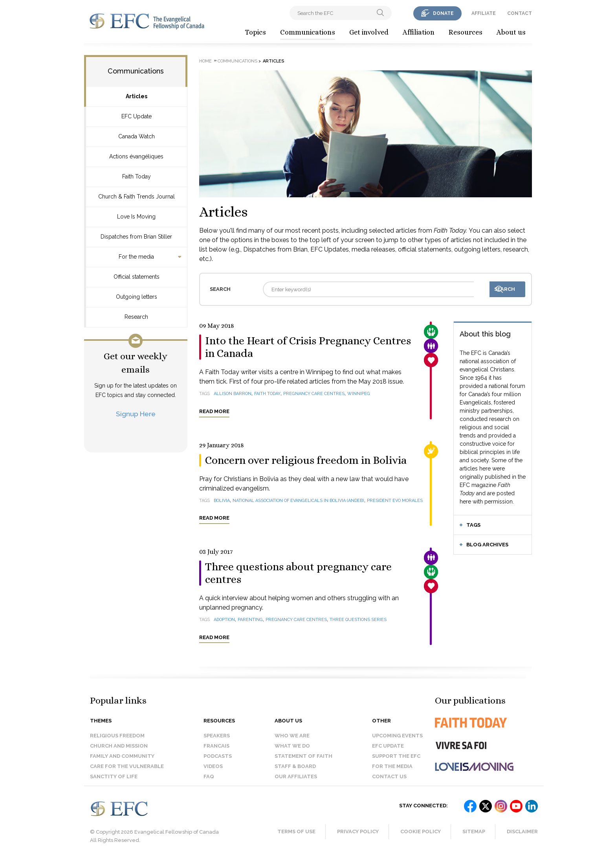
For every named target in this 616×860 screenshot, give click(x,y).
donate (443, 13)
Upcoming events (397, 736)
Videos (213, 766)
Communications (308, 32)
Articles (137, 96)
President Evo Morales (395, 501)
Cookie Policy (421, 832)
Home (205, 61)
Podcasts (218, 756)
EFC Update (137, 116)
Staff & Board (295, 766)
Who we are (292, 736)
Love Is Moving (136, 217)
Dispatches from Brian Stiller (136, 237)
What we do (292, 746)
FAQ (209, 776)
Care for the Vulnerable (127, 766)
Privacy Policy (358, 832)
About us (511, 32)
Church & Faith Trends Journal (137, 197)
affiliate (484, 13)
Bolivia (222, 501)
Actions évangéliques (136, 156)
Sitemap (474, 832)
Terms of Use (296, 832)
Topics (255, 32)
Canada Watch (137, 136)
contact (520, 13)
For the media (136, 257)
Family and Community (122, 756)
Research (136, 317)
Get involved (369, 32)
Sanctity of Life (114, 776)
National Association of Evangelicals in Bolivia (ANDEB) (298, 501)
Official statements (137, 277)
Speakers (217, 736)
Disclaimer (522, 832)
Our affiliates (296, 776)
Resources (466, 32)
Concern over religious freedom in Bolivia (306, 460)
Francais (216, 746)
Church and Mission (119, 746)
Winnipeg (359, 394)
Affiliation (419, 32)
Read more (214, 411)
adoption (224, 620)
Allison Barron (233, 394)
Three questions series (358, 620)
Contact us (389, 776)
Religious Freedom (117, 736)
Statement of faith (303, 756)
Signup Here (136, 414)
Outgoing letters (137, 297)
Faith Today (137, 176)
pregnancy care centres (314, 394)
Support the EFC (396, 756)
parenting (250, 620)
